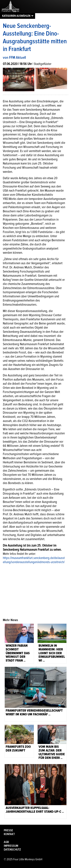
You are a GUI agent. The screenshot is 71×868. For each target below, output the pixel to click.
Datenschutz (12, 850)
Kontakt (9, 834)
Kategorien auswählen (16, 16)
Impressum (11, 846)
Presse (8, 830)
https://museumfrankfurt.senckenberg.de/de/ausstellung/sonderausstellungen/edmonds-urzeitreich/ (34, 560)
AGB (6, 842)
